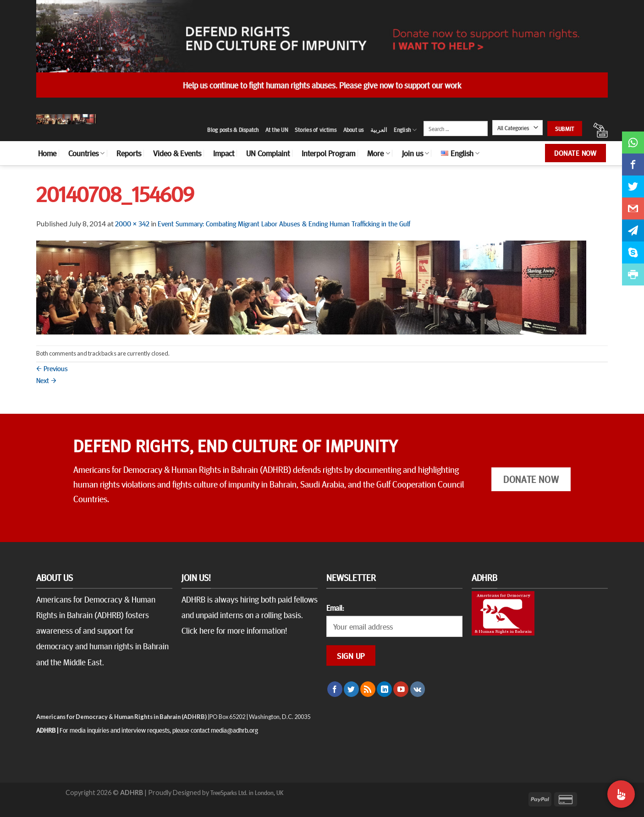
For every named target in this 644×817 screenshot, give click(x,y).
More (378, 153)
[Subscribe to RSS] (368, 689)
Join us (416, 153)
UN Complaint (268, 153)
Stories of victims (316, 130)
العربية (379, 130)
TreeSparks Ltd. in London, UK (247, 792)
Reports (129, 153)
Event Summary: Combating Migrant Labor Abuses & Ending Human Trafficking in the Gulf (284, 223)
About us (354, 130)
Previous (52, 368)
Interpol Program (328, 153)
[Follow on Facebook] (335, 689)
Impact (224, 153)
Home (47, 153)
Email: (335, 608)
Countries (86, 153)
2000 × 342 (132, 223)
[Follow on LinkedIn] (384, 689)
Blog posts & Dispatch (233, 130)
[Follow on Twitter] (351, 689)
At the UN (277, 130)
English (405, 130)
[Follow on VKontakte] (418, 689)
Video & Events (177, 153)
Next (46, 380)
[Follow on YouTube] (401, 689)
